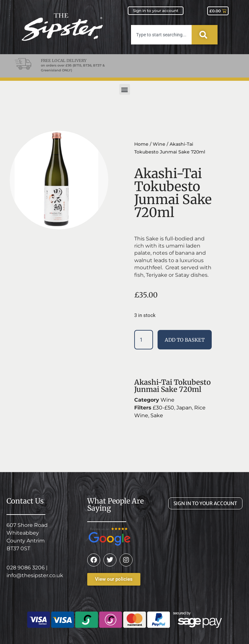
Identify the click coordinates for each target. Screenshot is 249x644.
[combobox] (161, 35)
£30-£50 (163, 408)
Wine (159, 144)
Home (141, 144)
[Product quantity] (144, 340)
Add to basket (185, 340)
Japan (184, 408)
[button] (125, 89)
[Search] (205, 35)
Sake (157, 415)
